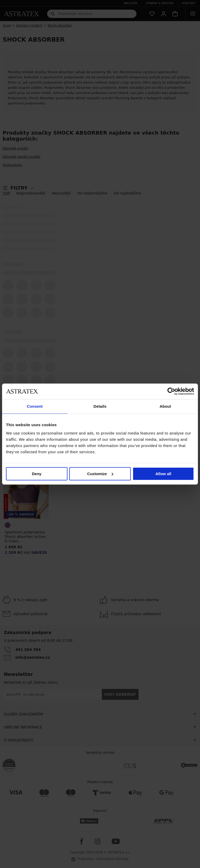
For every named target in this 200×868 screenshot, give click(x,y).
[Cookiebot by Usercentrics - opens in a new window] (171, 391)
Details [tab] (100, 406)
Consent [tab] (35, 406)
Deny (37, 474)
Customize (100, 474)
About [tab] (165, 406)
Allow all (163, 474)
